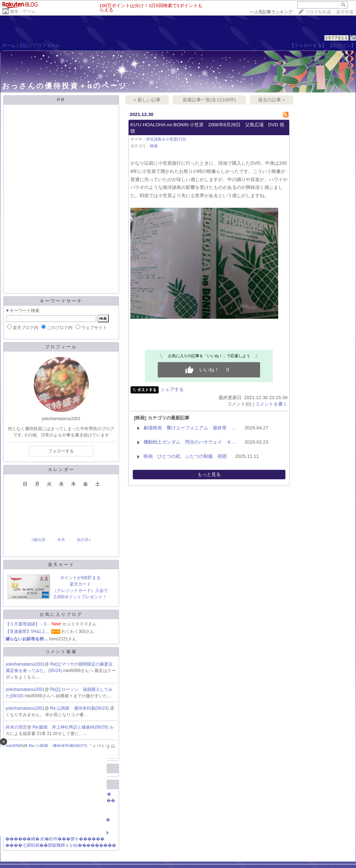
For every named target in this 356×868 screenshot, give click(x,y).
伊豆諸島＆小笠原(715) (166, 139)
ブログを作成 (318, 12)
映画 (154, 146)
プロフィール (46, 45)
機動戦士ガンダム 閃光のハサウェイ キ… (190, 442)
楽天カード (61, 565)
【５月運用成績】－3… (28, 624)
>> (271, 12)
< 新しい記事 (147, 100)
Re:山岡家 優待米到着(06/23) (80, 708)
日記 (24, 45)
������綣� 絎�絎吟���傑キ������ (55, 839)
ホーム (9, 45)
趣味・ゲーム (23, 11)
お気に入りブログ (61, 614)
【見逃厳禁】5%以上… (28, 631)
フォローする (61, 451)
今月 (61, 540)
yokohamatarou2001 (25, 664)
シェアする (172, 389)
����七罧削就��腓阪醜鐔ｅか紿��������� (61, 845)
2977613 (337, 38)
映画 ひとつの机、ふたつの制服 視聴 (185, 456)
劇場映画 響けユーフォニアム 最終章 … (190, 428)
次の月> (84, 540)
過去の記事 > (272, 100)
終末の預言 (16, 727)
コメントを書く (271, 404)
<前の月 (38, 540)
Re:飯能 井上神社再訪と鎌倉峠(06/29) (71, 727)
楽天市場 (345, 12)
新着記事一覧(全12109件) (209, 100)
